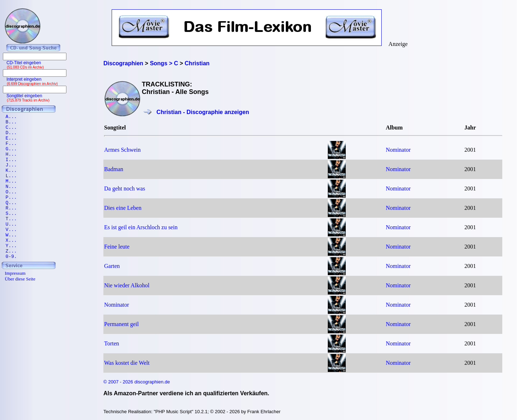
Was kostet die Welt (127, 363)
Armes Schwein (122, 150)
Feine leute (117, 247)
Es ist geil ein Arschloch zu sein (141, 227)
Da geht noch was (125, 188)
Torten (112, 343)
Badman (114, 169)
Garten (112, 266)
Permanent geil (121, 324)
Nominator (398, 150)
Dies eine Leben (123, 208)
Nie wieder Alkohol (127, 285)
